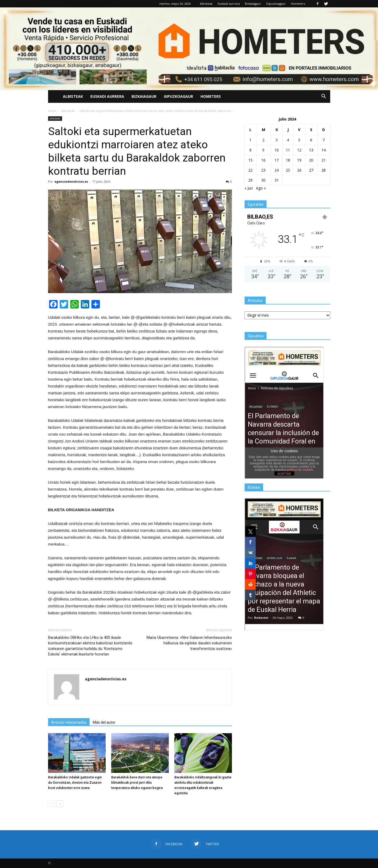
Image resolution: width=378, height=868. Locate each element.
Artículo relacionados (69, 722)
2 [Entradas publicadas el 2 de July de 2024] (263, 140)
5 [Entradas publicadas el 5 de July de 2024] (299, 140)
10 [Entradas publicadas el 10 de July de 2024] (277, 150)
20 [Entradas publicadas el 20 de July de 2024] (311, 160)
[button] (324, 96)
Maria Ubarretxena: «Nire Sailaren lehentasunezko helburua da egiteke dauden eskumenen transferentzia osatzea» (189, 643)
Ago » (261, 188)
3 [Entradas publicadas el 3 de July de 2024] (277, 140)
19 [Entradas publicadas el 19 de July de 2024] (299, 160)
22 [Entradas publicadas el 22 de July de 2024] (250, 170)
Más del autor (104, 722)
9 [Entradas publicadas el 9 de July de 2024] (263, 150)
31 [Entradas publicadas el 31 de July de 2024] (277, 180)
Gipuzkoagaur (276, 4)
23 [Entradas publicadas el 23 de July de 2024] (263, 170)
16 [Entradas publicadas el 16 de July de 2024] (263, 160)
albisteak (55, 118)
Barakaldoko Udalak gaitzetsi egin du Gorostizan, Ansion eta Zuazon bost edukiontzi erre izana (75, 782)
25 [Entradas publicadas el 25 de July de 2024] (288, 170)
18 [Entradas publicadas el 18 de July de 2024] (288, 160)
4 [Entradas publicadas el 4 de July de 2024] (288, 140)
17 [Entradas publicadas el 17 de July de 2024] (277, 160)
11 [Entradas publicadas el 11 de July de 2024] (288, 150)
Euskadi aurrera (229, 4)
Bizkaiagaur (253, 4)
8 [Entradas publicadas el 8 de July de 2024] (250, 150)
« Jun (249, 188)
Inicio (52, 111)
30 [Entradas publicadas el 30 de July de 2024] (263, 180)
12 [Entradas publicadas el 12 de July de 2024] (299, 150)
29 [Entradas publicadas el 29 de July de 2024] (250, 180)
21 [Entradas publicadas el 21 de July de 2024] (324, 160)
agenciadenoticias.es (71, 181)
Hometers (298, 4)
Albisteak (206, 4)
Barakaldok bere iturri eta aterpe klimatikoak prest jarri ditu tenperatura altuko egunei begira (137, 782)
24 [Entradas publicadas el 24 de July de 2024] (277, 170)
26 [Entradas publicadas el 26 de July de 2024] (299, 170)
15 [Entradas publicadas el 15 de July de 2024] (250, 160)
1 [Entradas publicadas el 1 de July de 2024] (250, 140)
